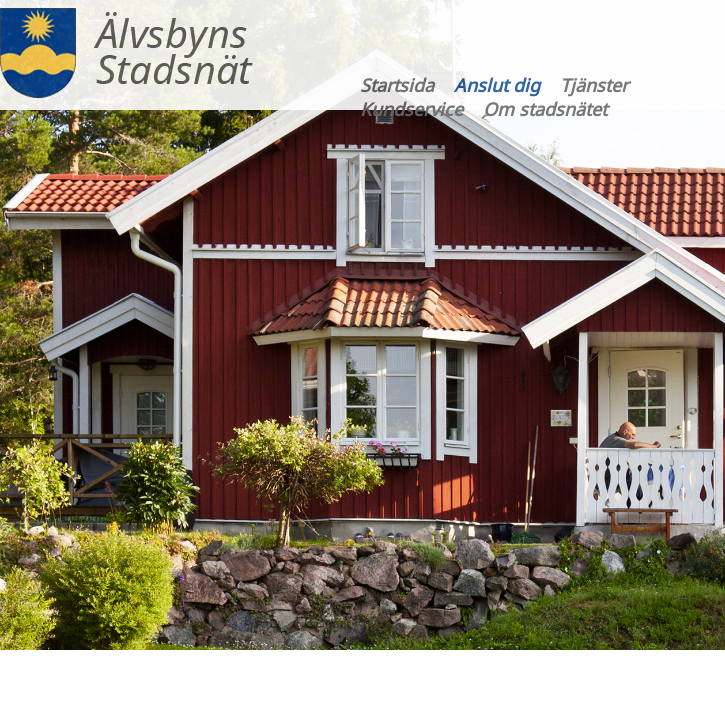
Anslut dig (497, 85)
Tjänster (594, 85)
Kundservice (411, 109)
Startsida (397, 85)
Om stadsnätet (545, 109)
